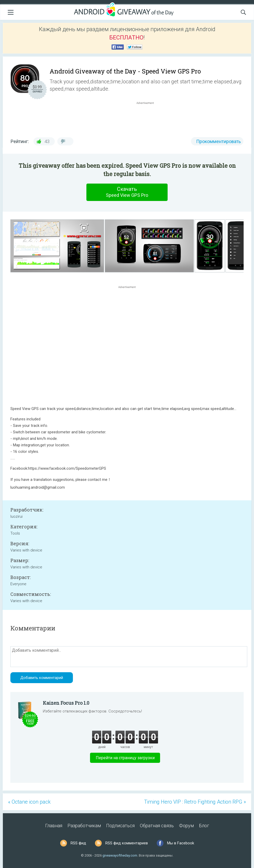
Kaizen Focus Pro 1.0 (66, 703)
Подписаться (120, 826)
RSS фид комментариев (127, 843)
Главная (54, 826)
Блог (204, 826)
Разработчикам (84, 826)
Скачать (127, 192)
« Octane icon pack (29, 802)
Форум (186, 826)
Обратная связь (157, 826)
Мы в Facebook (181, 843)
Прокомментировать (218, 141)
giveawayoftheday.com (120, 855)
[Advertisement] (148, 118)
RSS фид (78, 843)
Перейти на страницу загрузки (125, 758)
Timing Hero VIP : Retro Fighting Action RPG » (195, 802)
